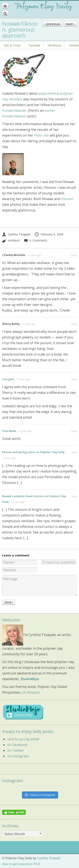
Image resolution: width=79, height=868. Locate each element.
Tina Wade (9, 431)
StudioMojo (30, 679)
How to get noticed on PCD (21, 864)
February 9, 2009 (49, 234)
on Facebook (17, 745)
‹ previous (52, 24)
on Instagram (18, 756)
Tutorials (34, 45)
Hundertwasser (14, 110)
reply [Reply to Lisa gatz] (74, 379)
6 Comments (35, 240)
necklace (14, 240)
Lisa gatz (8, 379)
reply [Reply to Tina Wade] (74, 431)
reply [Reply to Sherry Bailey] (74, 324)
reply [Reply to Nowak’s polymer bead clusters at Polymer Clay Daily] (74, 496)
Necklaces (55, 45)
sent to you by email (23, 739)
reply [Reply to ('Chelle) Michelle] (74, 255)
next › (70, 24)
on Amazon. (31, 692)
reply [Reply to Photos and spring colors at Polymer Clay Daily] (74, 452)
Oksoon (67, 199)
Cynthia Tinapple (16, 234)
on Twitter (15, 750)
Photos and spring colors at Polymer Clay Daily (33, 452)
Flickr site (42, 135)
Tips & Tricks (12, 45)
